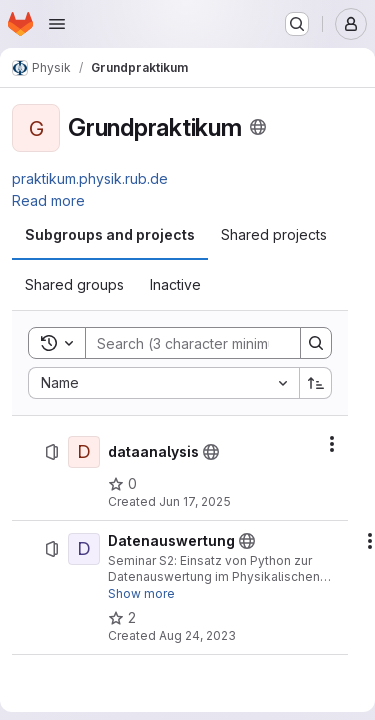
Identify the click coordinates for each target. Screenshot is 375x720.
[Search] (217, 343)
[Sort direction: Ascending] (316, 383)
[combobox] (163, 383)
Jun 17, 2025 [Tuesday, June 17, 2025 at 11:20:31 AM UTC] (195, 501)
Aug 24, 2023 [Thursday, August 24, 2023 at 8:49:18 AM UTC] (197, 635)
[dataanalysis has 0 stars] (122, 484)
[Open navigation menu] (57, 24)
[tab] (110, 235)
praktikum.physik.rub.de (90, 178)
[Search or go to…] (297, 24)
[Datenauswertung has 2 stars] (122, 618)
